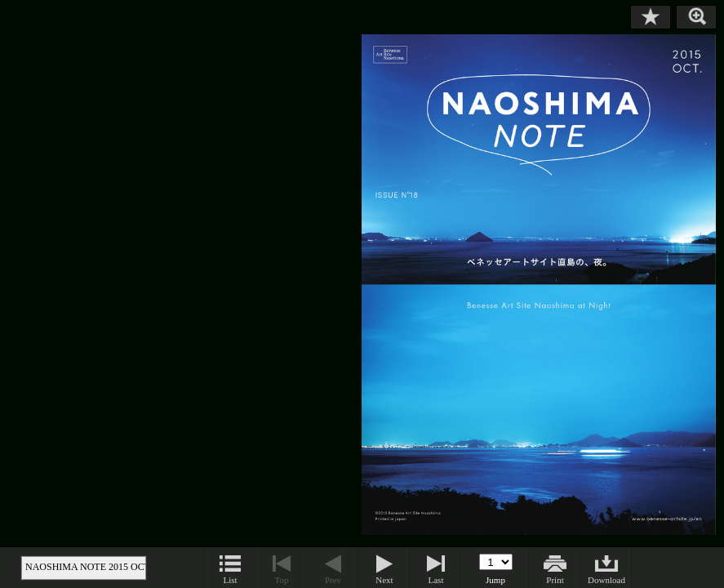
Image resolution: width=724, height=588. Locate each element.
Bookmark (651, 17)
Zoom (696, 17)
